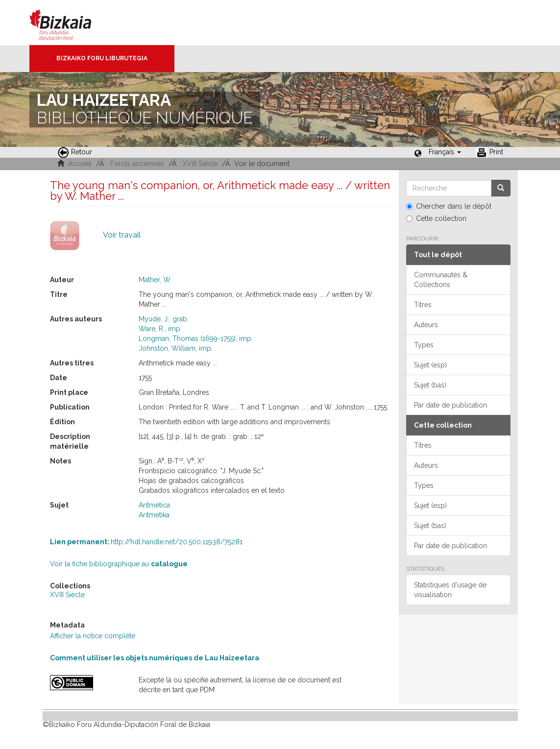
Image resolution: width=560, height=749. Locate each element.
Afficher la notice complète (93, 636)
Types (424, 345)
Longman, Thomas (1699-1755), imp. (196, 338)
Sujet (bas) (430, 385)
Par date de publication (450, 405)
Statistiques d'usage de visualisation (450, 590)
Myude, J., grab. (164, 319)
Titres (423, 305)
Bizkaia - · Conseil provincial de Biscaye (71, 23)
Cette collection (436, 218)
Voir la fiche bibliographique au (119, 564)
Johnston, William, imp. (176, 348)
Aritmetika (154, 515)
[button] (445, 152)
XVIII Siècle (200, 164)
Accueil (80, 164)
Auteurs (426, 325)
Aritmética (154, 505)
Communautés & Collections (441, 280)
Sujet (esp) (430, 365)
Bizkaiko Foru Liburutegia (102, 58)
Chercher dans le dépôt (449, 206)
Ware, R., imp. (160, 329)
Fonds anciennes (137, 164)
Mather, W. (155, 280)
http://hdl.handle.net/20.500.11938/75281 (146, 542)
